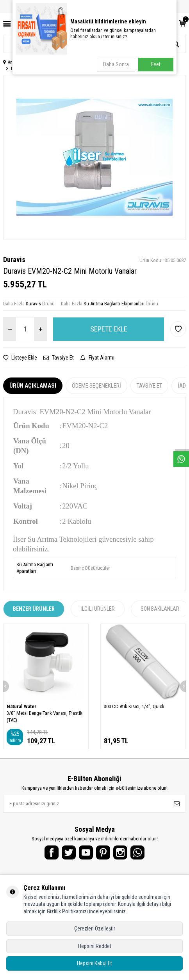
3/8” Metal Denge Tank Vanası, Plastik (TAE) (45, 716)
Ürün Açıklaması (33, 386)
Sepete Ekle (109, 329)
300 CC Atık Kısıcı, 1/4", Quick (134, 706)
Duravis (14, 260)
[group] (94, 157)
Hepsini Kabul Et (94, 963)
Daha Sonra (116, 64)
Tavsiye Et (59, 358)
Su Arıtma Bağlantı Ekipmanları (114, 304)
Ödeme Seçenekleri (96, 386)
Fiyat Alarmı (97, 358)
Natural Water (21, 706)
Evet (156, 64)
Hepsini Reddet (95, 946)
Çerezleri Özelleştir (95, 929)
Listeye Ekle (20, 358)
